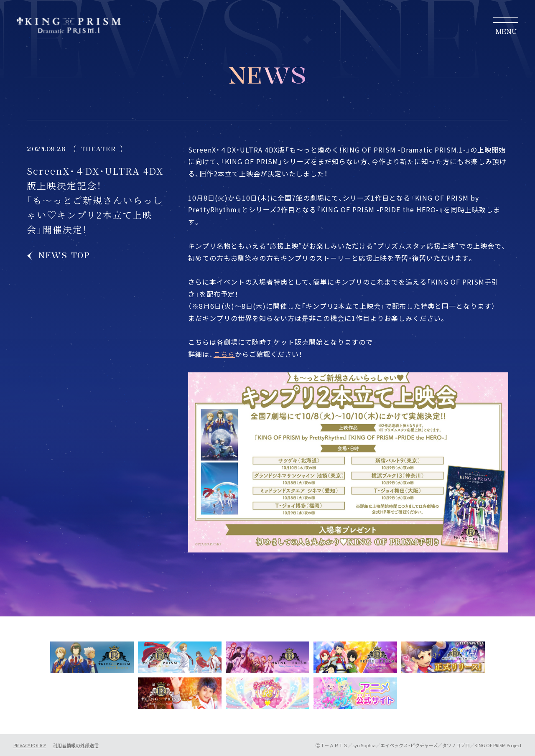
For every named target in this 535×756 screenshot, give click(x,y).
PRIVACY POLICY (30, 745)
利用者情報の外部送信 (76, 745)
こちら (224, 354)
